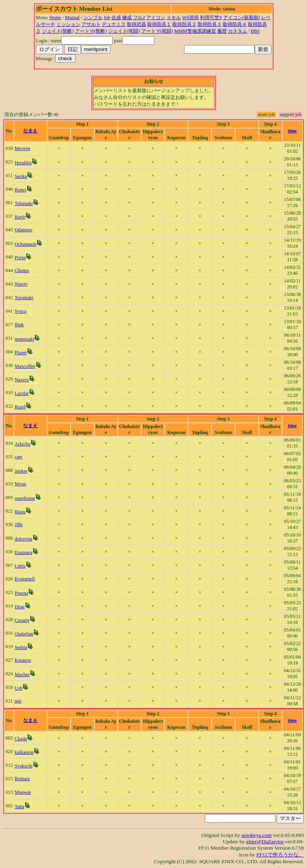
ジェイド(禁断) (58, 31)
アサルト (91, 24)
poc (18, 701)
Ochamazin (26, 244)
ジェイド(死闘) (124, 31)
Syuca (21, 311)
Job (107, 18)
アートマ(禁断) (91, 31)
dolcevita (24, 539)
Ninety (21, 284)
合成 (116, 18)
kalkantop (24, 752)
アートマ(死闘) (157, 31)
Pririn (20, 258)
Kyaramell (25, 579)
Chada (21, 739)
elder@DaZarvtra (265, 841)
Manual (72, 18)
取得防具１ (159, 24)
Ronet (21, 190)
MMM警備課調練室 (195, 31)
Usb (19, 688)
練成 (127, 18)
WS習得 (190, 18)
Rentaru (22, 779)
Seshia (21, 647)
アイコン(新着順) (242, 18)
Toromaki (24, 298)
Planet (21, 353)
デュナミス (114, 24)
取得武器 (137, 24)
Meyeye (23, 148)
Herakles (23, 163)
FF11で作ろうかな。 (280, 855)
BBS (255, 31)
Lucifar (22, 393)
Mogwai (23, 792)
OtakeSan (24, 634)
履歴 (222, 31)
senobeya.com (256, 835)
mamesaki (25, 339)
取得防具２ (184, 24)
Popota (21, 593)
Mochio (22, 675)
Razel (20, 407)
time (292, 131)
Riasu (20, 512)
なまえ (30, 131)
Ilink (19, 325)
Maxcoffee (25, 366)
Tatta (20, 807)
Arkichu (23, 444)
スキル (174, 18)
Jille (19, 525)
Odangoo (24, 230)
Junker (21, 471)
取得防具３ (210, 24)
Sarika (21, 176)
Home (55, 18)
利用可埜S (211, 18)
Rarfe (20, 217)
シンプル (93, 18)
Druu (20, 607)
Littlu (20, 566)
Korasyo (23, 660)
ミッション (68, 24)
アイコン (156, 18)
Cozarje (22, 620)
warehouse (25, 498)
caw (19, 457)
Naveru (22, 380)
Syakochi (24, 766)
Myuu (21, 484)
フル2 (139, 18)
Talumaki (24, 203)
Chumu (22, 270)
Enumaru (24, 552)
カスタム (238, 31)
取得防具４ (235, 24)
